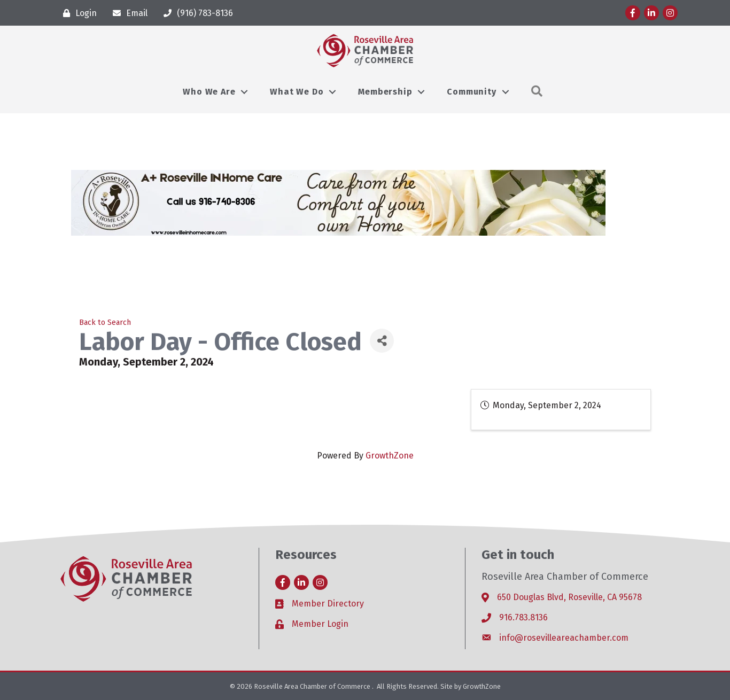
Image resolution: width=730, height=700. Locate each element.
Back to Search (105, 322)
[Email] (127, 13)
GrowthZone (390, 456)
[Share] (382, 341)
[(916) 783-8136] (196, 13)
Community (471, 92)
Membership (385, 92)
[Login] (77, 13)
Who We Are (209, 92)
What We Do (297, 92)
